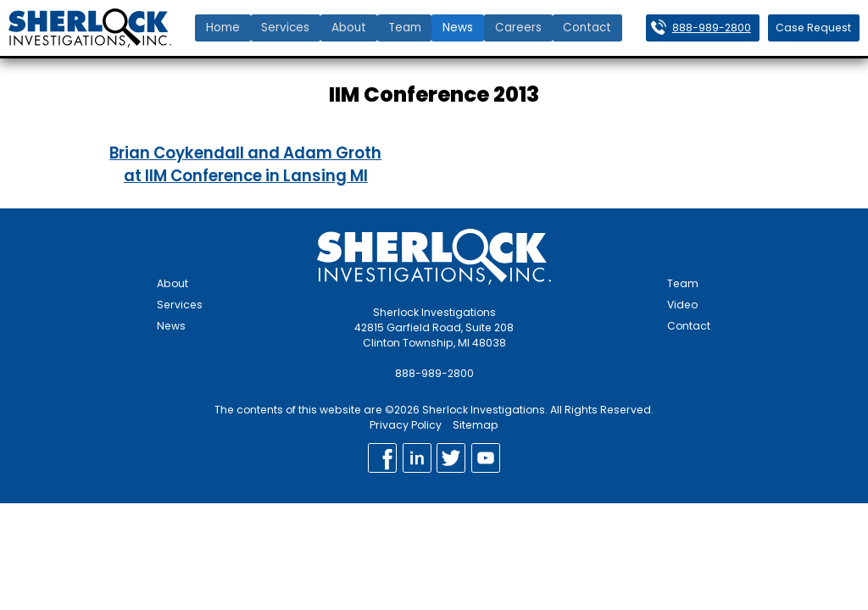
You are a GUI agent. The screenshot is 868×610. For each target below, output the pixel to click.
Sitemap (476, 425)
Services (285, 28)
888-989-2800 (712, 28)
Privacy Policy (406, 425)
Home (223, 28)
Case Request (813, 28)
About (349, 28)
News (458, 28)
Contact (587, 28)
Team (405, 28)
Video (682, 305)
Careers (518, 28)
